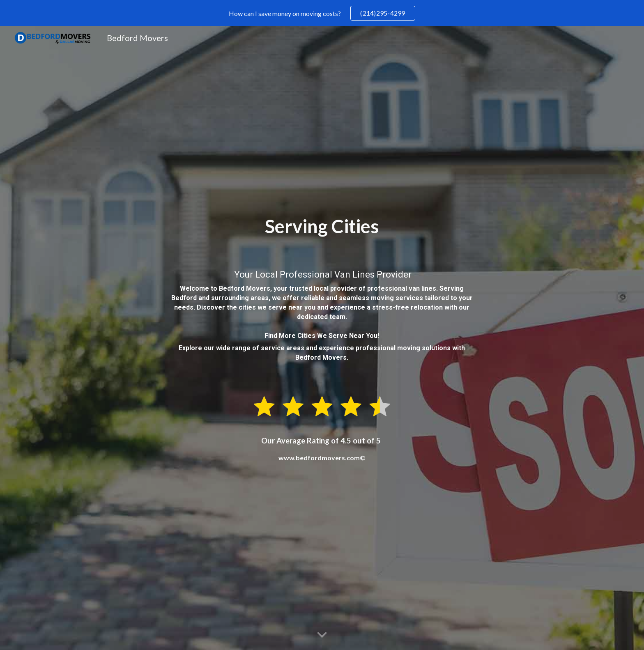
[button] (322, 635)
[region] (322, 13)
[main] (322, 295)
